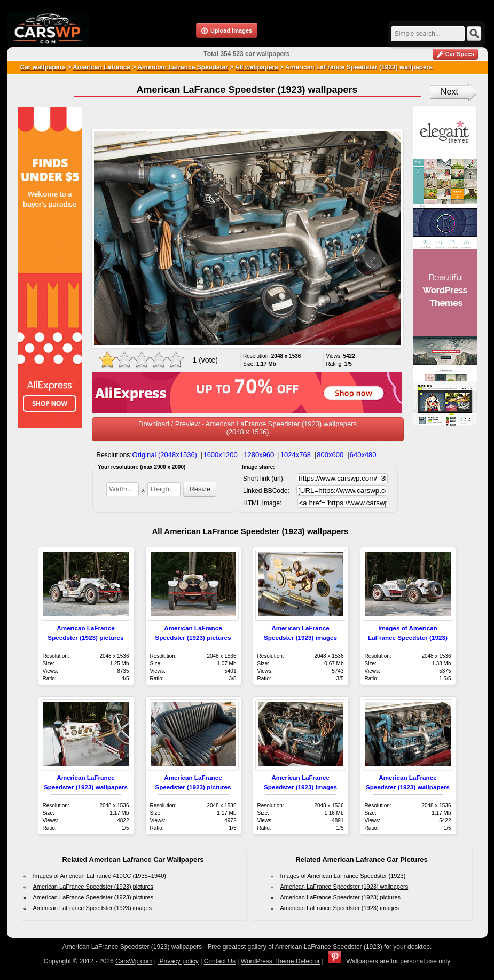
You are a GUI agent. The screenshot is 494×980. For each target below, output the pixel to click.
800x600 (330, 455)
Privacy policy (178, 961)
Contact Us (220, 961)
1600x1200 (220, 455)
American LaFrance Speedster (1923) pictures (93, 887)
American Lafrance (101, 67)
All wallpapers (257, 67)
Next (449, 92)
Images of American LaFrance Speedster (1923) (343, 876)
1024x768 (296, 455)
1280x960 (259, 455)
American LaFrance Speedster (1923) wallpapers (344, 887)
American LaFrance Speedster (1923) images (93, 908)
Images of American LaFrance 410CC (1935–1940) (100, 876)
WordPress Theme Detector (280, 961)
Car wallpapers (43, 67)
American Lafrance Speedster (182, 67)
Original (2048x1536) (165, 455)
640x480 (363, 455)
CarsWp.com (134, 961)
